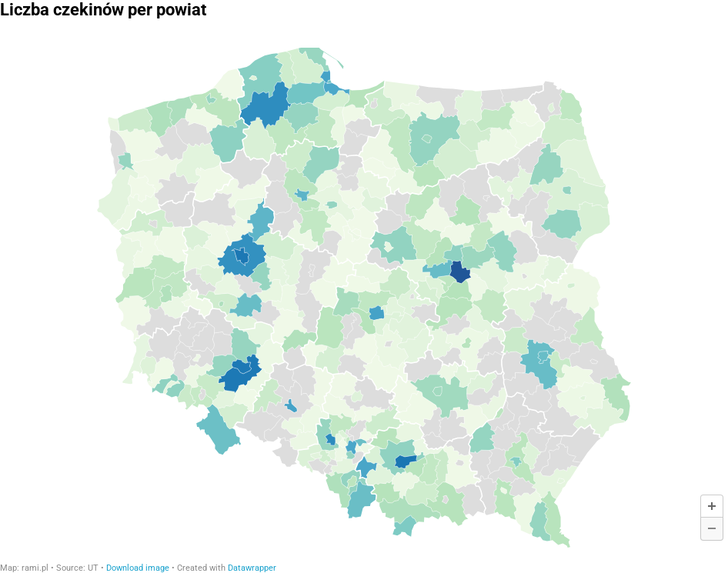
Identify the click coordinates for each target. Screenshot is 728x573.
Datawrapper (252, 568)
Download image (138, 568)
